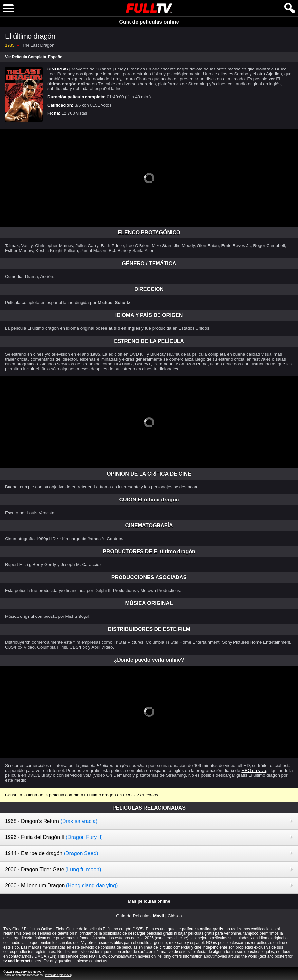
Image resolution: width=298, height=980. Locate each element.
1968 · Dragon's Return (51, 821)
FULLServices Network (28, 972)
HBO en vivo (254, 770)
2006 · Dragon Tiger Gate (53, 869)
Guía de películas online (149, 22)
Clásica (175, 916)
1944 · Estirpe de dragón (52, 853)
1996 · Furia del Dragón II (54, 837)
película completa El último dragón (83, 795)
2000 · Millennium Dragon (61, 885)
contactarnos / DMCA (28, 956)
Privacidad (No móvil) (58, 975)
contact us (98, 961)
